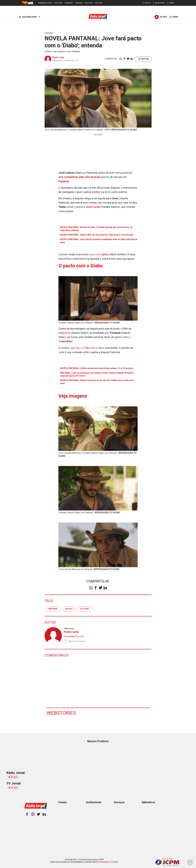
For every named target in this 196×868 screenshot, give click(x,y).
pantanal (53, 608)
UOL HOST (58, 3)
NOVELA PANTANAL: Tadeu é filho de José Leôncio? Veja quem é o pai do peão (97, 234)
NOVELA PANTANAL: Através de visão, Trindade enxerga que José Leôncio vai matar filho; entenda (96, 228)
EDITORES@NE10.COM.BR (107, 861)
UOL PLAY (89, 3)
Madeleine (65, 332)
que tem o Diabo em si (84, 347)
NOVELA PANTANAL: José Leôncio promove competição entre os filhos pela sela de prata (99, 240)
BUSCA (147, 3)
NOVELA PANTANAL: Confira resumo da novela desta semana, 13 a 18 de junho (97, 367)
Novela (69, 608)
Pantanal (64, 181)
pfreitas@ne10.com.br (74, 635)
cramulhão (66, 341)
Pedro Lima (58, 57)
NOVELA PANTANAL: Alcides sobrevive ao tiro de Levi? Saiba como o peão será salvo (97, 381)
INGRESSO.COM (45, 3)
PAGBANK (69, 3)
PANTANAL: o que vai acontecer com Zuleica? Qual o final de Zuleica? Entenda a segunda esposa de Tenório (97, 374)
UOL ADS (99, 3)
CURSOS (79, 3)
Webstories (61, 712)
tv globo (84, 608)
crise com (98, 254)
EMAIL (171, 3)
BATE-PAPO (159, 3)
